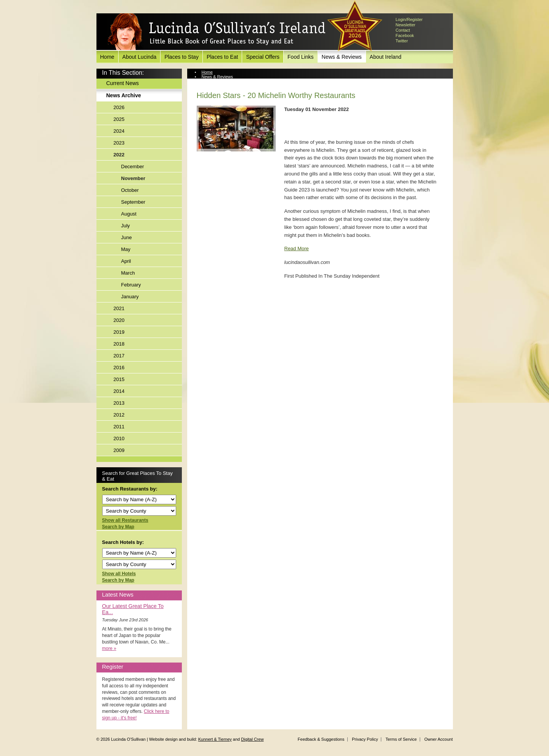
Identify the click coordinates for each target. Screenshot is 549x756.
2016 (119, 368)
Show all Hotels (119, 574)
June (127, 237)
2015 (119, 379)
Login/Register (409, 19)
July (126, 226)
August (129, 214)
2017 (119, 356)
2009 (119, 450)
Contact (403, 30)
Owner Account (439, 739)
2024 (119, 131)
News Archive (124, 95)
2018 (119, 344)
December (133, 166)
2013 (119, 403)
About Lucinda (140, 57)
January (130, 297)
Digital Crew (252, 739)
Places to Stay (181, 57)
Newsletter (406, 25)
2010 (119, 438)
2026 (119, 107)
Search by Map (118, 527)
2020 (119, 320)
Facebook (405, 35)
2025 (119, 119)
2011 (119, 427)
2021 (119, 308)
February (131, 285)
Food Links (300, 57)
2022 (119, 155)
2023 (119, 143)
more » (109, 648)
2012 (119, 415)
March (128, 273)
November (133, 178)
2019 (119, 332)
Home (107, 57)
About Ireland (386, 57)
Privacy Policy (365, 739)
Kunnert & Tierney (215, 739)
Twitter (402, 41)
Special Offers (263, 57)
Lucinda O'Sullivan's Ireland (217, 32)
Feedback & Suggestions (321, 739)
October (130, 190)
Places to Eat (222, 57)
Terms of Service (401, 739)
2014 (119, 391)
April (126, 261)
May (126, 249)
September (133, 202)
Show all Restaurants (125, 520)
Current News (123, 83)
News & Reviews (342, 57)
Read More (297, 249)
